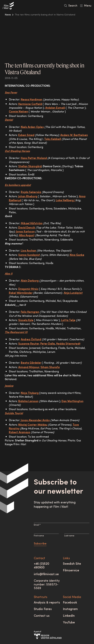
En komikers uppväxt (18, 185)
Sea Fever (11, 93)
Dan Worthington (72, 401)
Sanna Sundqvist (29, 255)
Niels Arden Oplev (32, 127)
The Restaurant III (16, 332)
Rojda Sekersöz (31, 192)
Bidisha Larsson (28, 401)
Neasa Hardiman (32, 100)
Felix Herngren (30, 312)
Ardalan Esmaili (55, 108)
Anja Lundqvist (73, 293)
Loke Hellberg (65, 201)
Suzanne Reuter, (29, 344)
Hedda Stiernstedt (68, 344)
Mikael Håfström (32, 224)
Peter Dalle (48, 344)
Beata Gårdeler (31, 363)
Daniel (9, 120)
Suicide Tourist (14, 413)
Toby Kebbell (53, 139)
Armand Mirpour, (29, 367)
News (8, 15)
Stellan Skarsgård (30, 167)
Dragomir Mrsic (28, 289)
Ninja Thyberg (30, 393)
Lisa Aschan (28, 251)
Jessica (9, 386)
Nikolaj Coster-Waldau (33, 425)
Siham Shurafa (50, 367)
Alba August (27, 236)
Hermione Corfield (30, 104)
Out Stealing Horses (17, 151)
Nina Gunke (77, 255)
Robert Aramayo (20, 432)
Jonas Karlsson (25, 232)
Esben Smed (26, 135)
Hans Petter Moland (34, 158)
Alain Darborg (30, 281)
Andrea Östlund (31, 340)
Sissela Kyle (26, 320)
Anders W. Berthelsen (74, 135)
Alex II (9, 274)
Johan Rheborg (28, 197)
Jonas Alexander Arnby (35, 420)
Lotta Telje (68, 320)
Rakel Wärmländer (21, 293)
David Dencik (27, 228)
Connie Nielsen (18, 112)
